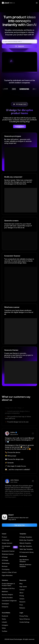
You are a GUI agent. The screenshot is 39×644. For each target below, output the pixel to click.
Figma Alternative (7, 575)
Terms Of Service (25, 619)
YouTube (5, 631)
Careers (22, 599)
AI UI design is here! (21, 104)
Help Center (23, 587)
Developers (5, 604)
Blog (21, 584)
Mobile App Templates (26, 540)
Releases (22, 608)
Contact (22, 590)
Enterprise (5, 607)
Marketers (5, 591)
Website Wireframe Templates (25, 565)
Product (4, 537)
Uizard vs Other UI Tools (9, 572)
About (21, 593)
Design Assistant (7, 543)
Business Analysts (7, 595)
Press (21, 605)
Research (22, 602)
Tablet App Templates (26, 549)
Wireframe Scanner (8, 554)
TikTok (4, 628)
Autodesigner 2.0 (10, 547)
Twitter (4, 619)
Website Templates (25, 543)
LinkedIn (4, 622)
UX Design (5, 560)
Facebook (5, 616)
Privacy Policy (24, 616)
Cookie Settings (24, 622)
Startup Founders (7, 598)
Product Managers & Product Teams (8, 584)
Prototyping (6, 569)
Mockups (5, 566)
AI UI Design (6, 540)
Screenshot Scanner (8, 551)
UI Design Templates (26, 537)
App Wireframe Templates (24, 561)
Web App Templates (26, 546)
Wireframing (6, 563)
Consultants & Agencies (9, 601)
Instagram (5, 625)
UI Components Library (27, 552)
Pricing (22, 596)
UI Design (5, 557)
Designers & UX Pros (8, 588)
